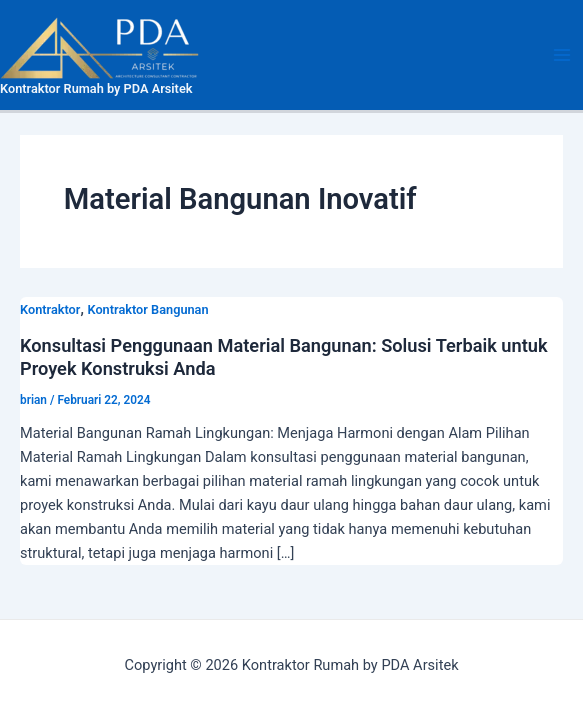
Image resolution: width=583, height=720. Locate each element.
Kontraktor (50, 309)
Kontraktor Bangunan (147, 309)
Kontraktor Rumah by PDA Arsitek (96, 88)
